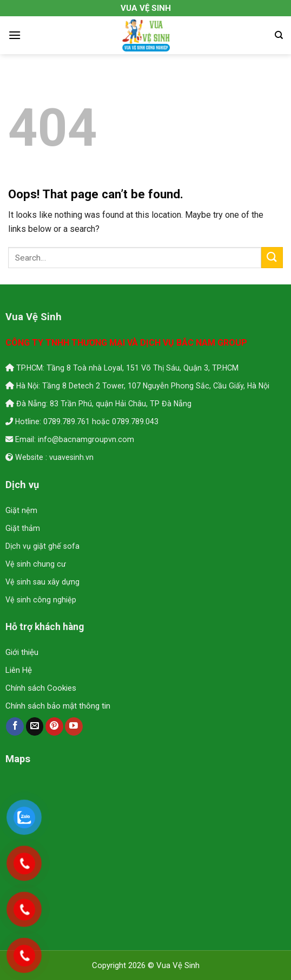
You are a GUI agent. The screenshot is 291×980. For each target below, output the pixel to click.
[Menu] (15, 35)
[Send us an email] (35, 726)
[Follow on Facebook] (15, 726)
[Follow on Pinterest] (54, 726)
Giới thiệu (22, 652)
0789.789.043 (135, 421)
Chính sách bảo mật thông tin (58, 706)
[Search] (279, 35)
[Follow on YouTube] (74, 726)
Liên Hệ (19, 670)
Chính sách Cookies (41, 688)
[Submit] (272, 258)
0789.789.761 (67, 421)
